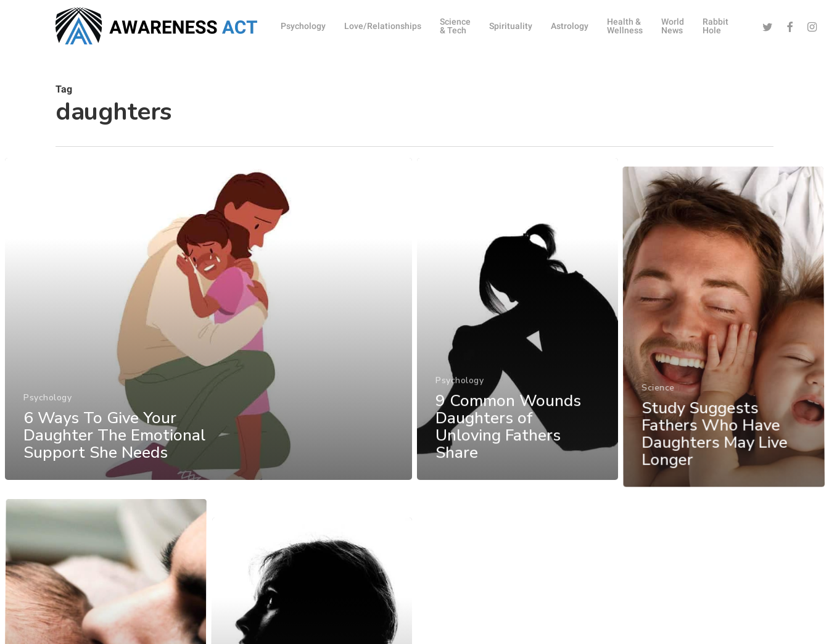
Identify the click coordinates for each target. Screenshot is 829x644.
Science (659, 449)
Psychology (47, 412)
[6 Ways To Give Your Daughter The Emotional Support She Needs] (208, 335)
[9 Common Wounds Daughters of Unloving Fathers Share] (518, 347)
